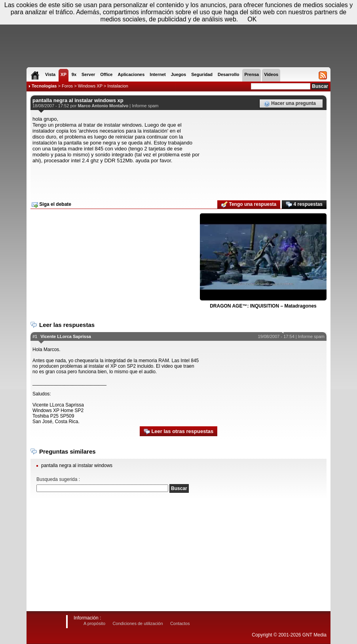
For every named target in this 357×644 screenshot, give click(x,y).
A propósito (94, 623)
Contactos (180, 623)
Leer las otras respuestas (178, 432)
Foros (67, 86)
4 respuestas (304, 205)
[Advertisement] (178, 179)
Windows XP (90, 86)
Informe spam (145, 106)
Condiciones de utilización (138, 623)
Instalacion (118, 86)
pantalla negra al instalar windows (77, 465)
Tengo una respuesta (249, 205)
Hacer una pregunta (290, 104)
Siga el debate (51, 205)
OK (252, 19)
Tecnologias (44, 86)
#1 (35, 336)
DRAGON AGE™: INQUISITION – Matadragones (263, 306)
